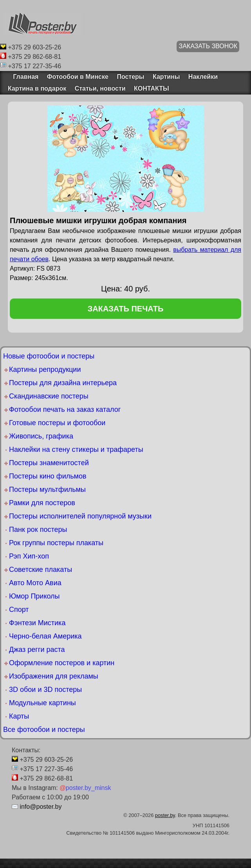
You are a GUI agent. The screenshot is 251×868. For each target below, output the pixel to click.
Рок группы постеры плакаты (56, 543)
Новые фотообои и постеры (49, 356)
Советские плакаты (41, 570)
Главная (23, 77)
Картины (166, 77)
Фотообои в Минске (78, 77)
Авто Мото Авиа (35, 583)
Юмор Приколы (34, 596)
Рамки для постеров (42, 503)
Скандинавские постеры (49, 396)
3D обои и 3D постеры (45, 690)
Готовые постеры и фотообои (57, 423)
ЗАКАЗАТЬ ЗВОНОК (208, 46)
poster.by (165, 815)
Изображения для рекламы (54, 676)
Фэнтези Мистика (37, 623)
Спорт (19, 610)
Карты (19, 716)
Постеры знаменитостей (49, 463)
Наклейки (203, 77)
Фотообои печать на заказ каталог (65, 409)
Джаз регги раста (37, 650)
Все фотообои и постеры (44, 730)
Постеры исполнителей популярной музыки (80, 516)
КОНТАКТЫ (152, 88)
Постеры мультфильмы (47, 490)
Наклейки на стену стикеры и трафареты (76, 449)
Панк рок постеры (38, 530)
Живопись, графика (41, 436)
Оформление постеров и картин (62, 663)
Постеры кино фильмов (48, 476)
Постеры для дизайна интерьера (63, 383)
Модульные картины (42, 703)
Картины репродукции (45, 369)
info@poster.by (41, 807)
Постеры (130, 77)
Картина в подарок (37, 88)
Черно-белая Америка (45, 636)
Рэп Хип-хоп (29, 556)
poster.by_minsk (85, 788)
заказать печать (126, 309)
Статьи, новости (100, 88)
